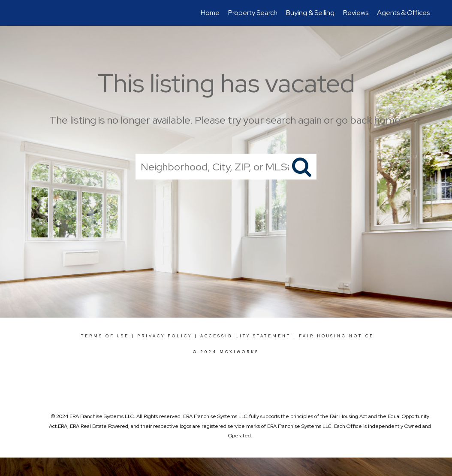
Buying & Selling (310, 13)
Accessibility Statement (246, 336)
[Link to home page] (23, 13)
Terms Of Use (105, 336)
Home (210, 13)
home (387, 120)
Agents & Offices (403, 13)
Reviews (356, 13)
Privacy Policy (165, 336)
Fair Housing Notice (336, 336)
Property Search (253, 13)
